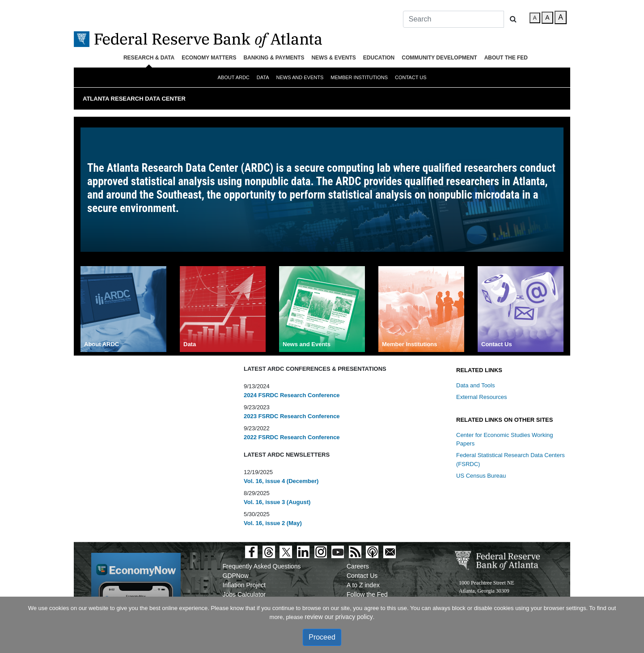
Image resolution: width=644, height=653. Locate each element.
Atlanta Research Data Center (134, 99)
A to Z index (363, 585)
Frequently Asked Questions (262, 566)
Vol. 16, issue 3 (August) (277, 502)
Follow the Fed (367, 594)
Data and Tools (476, 385)
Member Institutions (359, 77)
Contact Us (411, 77)
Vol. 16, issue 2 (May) (273, 523)
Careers (358, 566)
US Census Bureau (481, 476)
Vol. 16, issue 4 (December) (281, 481)
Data (263, 77)
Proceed (322, 637)
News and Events (300, 77)
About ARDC (233, 77)
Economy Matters (209, 58)
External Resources (481, 397)
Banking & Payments (274, 58)
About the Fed (506, 58)
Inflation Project (244, 585)
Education (379, 58)
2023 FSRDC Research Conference (292, 416)
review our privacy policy (339, 617)
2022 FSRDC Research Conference (292, 437)
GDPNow (236, 576)
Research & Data (149, 58)
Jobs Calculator (244, 594)
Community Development (439, 58)
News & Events (333, 58)
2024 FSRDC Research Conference (292, 395)
